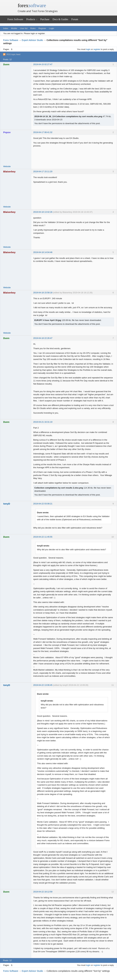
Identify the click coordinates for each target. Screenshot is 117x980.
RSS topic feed (13, 54)
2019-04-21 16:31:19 (43, 422)
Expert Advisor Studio (32, 40)
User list (24, 28)
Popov (7, 132)
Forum (75, 19)
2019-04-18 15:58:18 (43, 293)
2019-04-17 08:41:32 (43, 132)
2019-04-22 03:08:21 (43, 504)
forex (32, 5)
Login (52, 28)
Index (6, 28)
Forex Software (15, 19)
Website (7, 166)
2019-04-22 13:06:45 (43, 685)
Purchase (45, 19)
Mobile (14, 28)
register (97, 49)
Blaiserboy (9, 171)
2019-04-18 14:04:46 (43, 252)
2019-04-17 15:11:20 (43, 171)
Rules (33, 28)
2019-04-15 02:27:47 (43, 64)
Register (42, 28)
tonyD (7, 504)
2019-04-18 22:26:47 (43, 338)
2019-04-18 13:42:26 (43, 212)
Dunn (6, 64)
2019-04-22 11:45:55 (43, 537)
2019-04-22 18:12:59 (43, 892)
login (88, 49)
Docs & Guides (60, 19)
